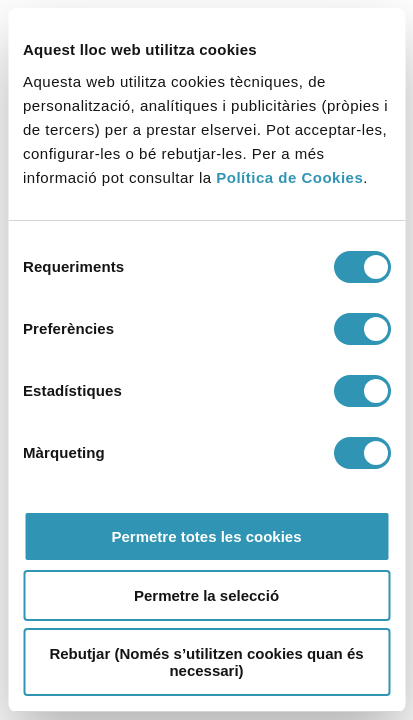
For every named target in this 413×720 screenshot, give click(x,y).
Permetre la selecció (206, 595)
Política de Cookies (289, 177)
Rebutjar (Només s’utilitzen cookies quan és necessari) (206, 662)
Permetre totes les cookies (206, 536)
